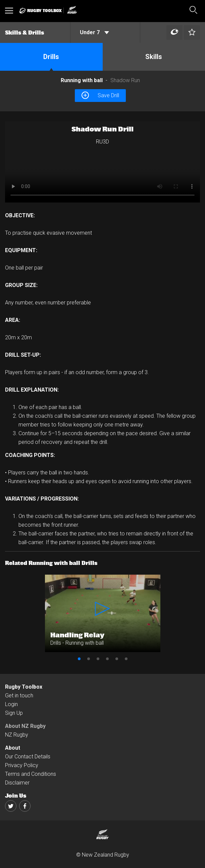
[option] (102, 162)
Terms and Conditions (31, 774)
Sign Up (14, 713)
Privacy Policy (22, 765)
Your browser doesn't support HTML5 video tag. (102, 162)
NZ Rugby (17, 735)
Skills (154, 57)
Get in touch (19, 696)
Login (11, 704)
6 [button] (126, 659)
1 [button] (79, 659)
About (13, 748)
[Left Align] (174, 33)
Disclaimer (17, 783)
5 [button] (117, 659)
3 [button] (98, 659)
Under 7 (94, 32)
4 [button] (107, 659)
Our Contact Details (28, 757)
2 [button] (89, 659)
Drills (51, 57)
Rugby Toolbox (24, 687)
